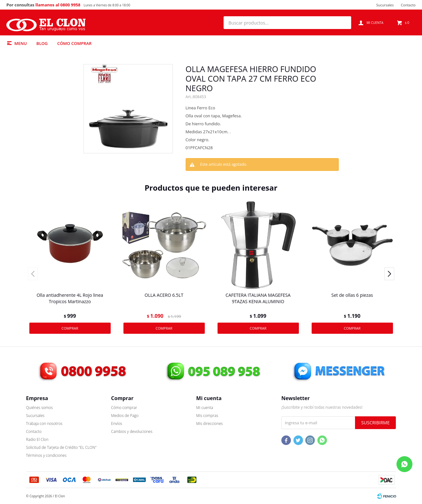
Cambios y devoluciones (132, 431)
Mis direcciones (209, 424)
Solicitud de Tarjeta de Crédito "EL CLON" (61, 447)
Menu (21, 43)
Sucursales (385, 5)
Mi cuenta (205, 408)
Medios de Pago (125, 416)
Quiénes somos (40, 408)
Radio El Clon (37, 439)
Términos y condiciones (46, 455)
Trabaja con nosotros (44, 424)
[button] (343, 23)
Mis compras (207, 416)
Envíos (117, 424)
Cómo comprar (74, 43)
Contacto (408, 5)
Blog (42, 43)
